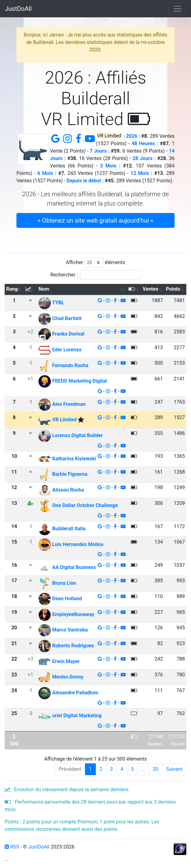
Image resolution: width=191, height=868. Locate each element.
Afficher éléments (96, 263)
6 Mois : (47, 173)
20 (155, 769)
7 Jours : (100, 151)
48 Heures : (145, 143)
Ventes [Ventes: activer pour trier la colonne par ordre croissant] (150, 289)
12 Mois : (142, 173)
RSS (12, 847)
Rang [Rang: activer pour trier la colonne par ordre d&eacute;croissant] (12, 289)
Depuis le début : (85, 181)
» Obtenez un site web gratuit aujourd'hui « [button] (95, 220)
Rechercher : (95, 275)
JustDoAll (18, 9)
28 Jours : (144, 158)
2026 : (133, 136)
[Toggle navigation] (177, 9)
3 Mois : (110, 166)
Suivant (174, 769)
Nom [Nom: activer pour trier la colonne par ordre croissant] (44, 289)
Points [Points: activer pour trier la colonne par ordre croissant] (173, 289)
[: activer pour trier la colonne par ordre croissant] (31, 290)
